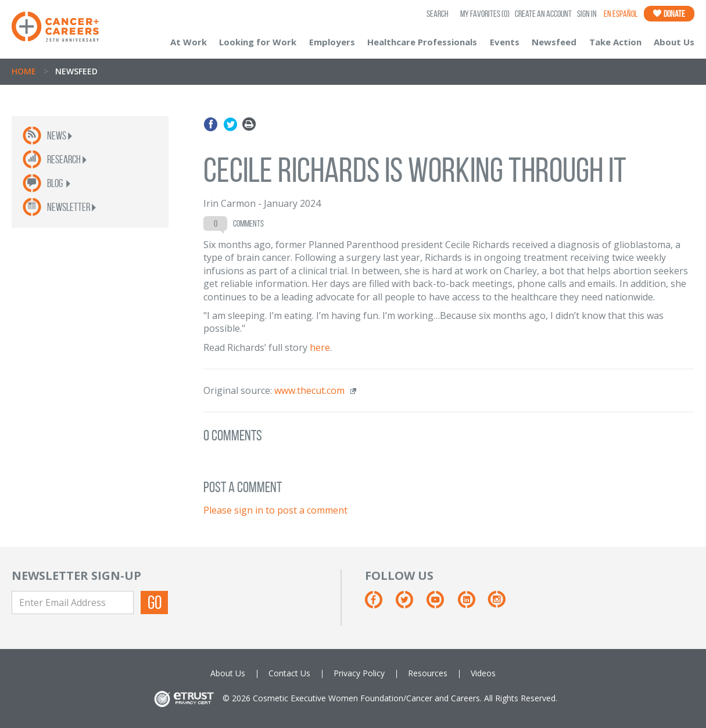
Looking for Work (258, 42)
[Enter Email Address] (73, 603)
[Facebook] (379, 604)
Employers (332, 42)
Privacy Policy (359, 673)
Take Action (615, 42)
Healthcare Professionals (422, 42)
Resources (428, 673)
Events (505, 42)
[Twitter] (410, 604)
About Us (674, 42)
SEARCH (438, 14)
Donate (669, 14)
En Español (621, 14)
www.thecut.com (309, 390)
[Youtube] (441, 604)
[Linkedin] (472, 604)
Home (24, 71)
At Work (189, 42)
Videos (483, 673)
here (320, 347)
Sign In (587, 14)
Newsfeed (554, 42)
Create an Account (543, 14)
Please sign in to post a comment (275, 510)
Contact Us (289, 673)
